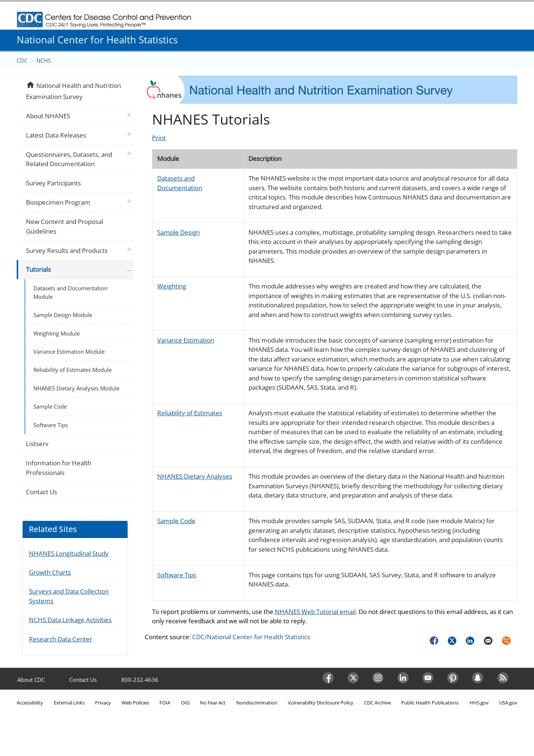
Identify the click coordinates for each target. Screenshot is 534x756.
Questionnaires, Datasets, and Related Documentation (69, 159)
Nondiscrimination (257, 703)
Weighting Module (57, 333)
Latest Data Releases (56, 135)
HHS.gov (479, 703)
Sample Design (179, 232)
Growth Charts (50, 572)
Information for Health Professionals (59, 468)
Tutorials (38, 269)
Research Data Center (61, 639)
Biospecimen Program (58, 202)
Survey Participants (53, 183)
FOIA (165, 703)
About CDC (31, 680)
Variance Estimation (186, 340)
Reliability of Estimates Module (72, 370)
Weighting (172, 286)
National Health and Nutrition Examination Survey (73, 90)
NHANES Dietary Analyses (195, 476)
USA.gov (508, 703)
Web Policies (135, 703)
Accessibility (30, 703)
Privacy (103, 703)
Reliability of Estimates (190, 413)
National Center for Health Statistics (97, 40)
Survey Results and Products (67, 250)
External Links (69, 703)
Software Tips (177, 575)
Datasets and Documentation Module (70, 292)
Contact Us (42, 492)
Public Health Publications (430, 703)
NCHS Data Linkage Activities (70, 620)
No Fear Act (213, 703)
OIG (185, 703)
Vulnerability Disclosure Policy (321, 703)
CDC (22, 60)
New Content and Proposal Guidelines (65, 226)
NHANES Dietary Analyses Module (76, 388)
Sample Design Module (63, 315)
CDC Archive (378, 703)
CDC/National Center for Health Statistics (251, 637)
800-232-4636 (140, 680)
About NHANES (48, 116)
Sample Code (176, 521)
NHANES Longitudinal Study (69, 553)
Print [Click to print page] (159, 138)
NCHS (44, 60)
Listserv (37, 444)
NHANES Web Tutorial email (315, 612)
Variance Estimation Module (69, 351)
